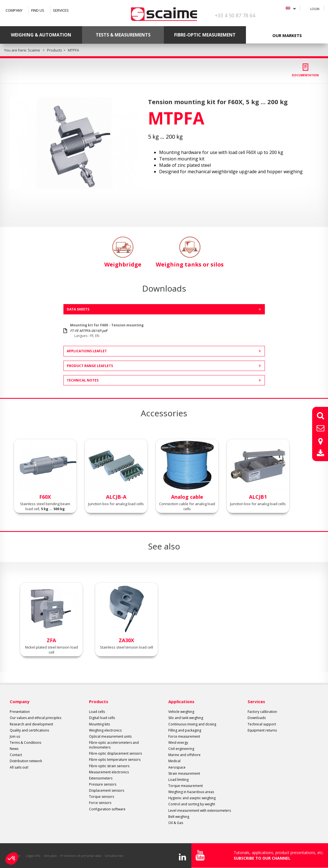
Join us (15, 736)
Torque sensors (102, 797)
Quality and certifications (29, 730)
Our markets (287, 35)
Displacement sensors (107, 790)
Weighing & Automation (41, 35)
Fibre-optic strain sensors (109, 766)
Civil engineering (181, 749)
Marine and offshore (184, 755)
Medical (174, 761)
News (14, 749)
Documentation (305, 75)
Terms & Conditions (25, 743)
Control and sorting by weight (192, 804)
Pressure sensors (103, 784)
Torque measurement (186, 786)
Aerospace (177, 767)
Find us (38, 10)
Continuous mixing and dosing (192, 724)
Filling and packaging (185, 730)
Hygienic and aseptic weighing (192, 798)
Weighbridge (123, 252)
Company (14, 10)
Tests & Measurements (123, 35)
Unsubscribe (114, 856)
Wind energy (178, 743)
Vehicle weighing (181, 712)
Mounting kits (99, 724)
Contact (16, 755)
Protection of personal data (81, 856)
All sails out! (19, 767)
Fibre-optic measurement (205, 35)
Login (315, 9)
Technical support (262, 724)
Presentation (20, 712)
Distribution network (26, 761)
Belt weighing (179, 817)
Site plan (50, 856)
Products (99, 701)
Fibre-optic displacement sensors (115, 753)
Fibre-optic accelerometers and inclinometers (114, 745)
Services (61, 10)
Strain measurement (184, 773)
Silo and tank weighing (186, 718)
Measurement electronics (109, 772)
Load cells (97, 712)
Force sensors (100, 803)
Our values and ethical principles (35, 718)
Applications (181, 701)
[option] (74, 143)
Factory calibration (262, 712)
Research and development (31, 724)
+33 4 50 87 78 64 (235, 15)
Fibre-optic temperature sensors (115, 760)
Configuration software (107, 809)
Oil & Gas (176, 823)
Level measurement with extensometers (200, 810)
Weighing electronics (105, 730)
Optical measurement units (110, 736)
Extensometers (101, 778)
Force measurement (184, 736)
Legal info (33, 856)
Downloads (257, 718)
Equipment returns (262, 730)
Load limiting (178, 780)
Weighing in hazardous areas (191, 792)
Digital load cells (102, 718)
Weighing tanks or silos (190, 252)
